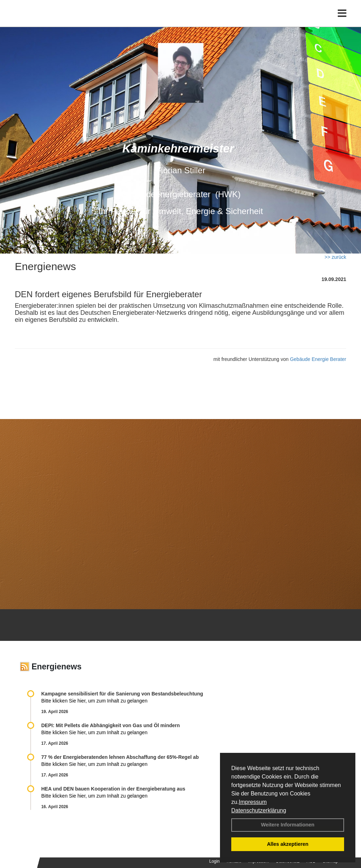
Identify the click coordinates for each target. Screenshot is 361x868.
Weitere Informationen (288, 825)
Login (215, 861)
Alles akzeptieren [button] (288, 844)
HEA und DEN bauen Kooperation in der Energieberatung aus (113, 789)
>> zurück (335, 257)
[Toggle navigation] (342, 20)
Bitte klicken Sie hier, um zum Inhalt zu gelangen (94, 701)
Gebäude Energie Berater (318, 359)
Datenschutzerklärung (259, 810)
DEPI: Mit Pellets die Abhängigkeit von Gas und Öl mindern (114, 725)
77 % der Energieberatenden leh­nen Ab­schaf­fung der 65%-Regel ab (120, 757)
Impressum (253, 802)
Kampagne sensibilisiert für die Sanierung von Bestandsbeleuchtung (122, 694)
